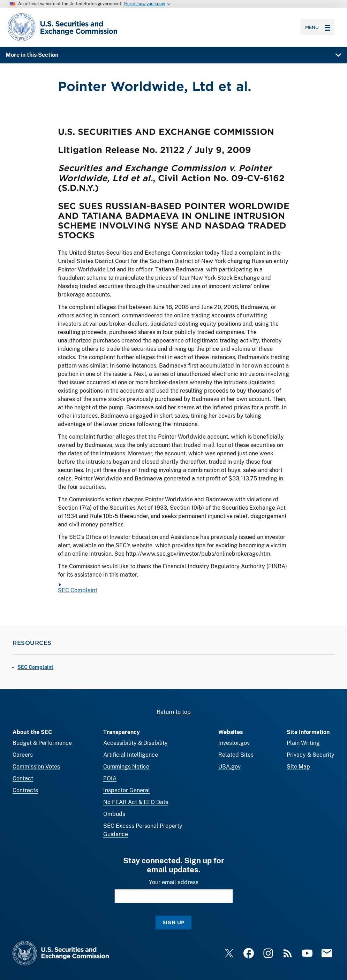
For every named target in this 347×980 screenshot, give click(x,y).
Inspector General (127, 790)
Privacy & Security (311, 755)
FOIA (110, 778)
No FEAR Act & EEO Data (136, 802)
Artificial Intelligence (131, 755)
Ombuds (114, 814)
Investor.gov (234, 743)
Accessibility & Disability (135, 743)
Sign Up (173, 922)
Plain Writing (303, 743)
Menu (318, 27)
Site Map (298, 767)
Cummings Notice (126, 767)
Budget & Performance (42, 743)
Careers (23, 755)
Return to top (174, 712)
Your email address (174, 882)
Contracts (25, 790)
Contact (23, 778)
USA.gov (229, 767)
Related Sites (236, 755)
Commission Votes (36, 767)
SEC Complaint (78, 590)
